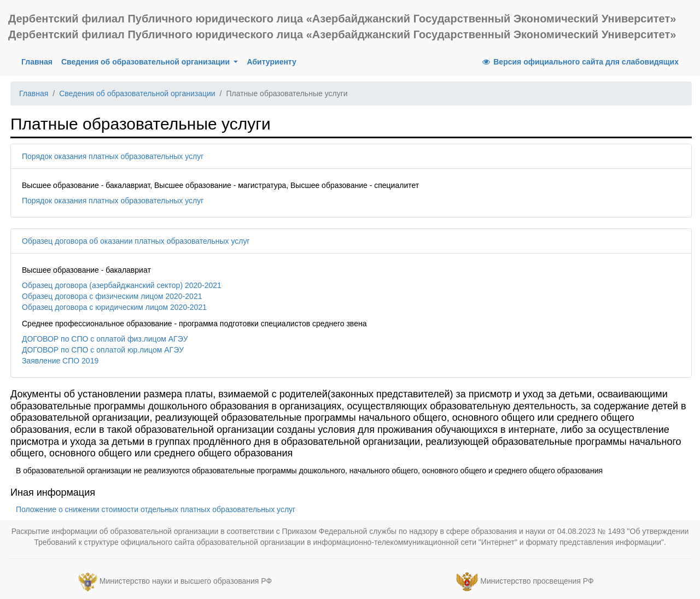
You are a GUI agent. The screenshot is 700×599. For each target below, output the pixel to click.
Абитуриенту (271, 62)
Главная (39, 61)
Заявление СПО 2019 (60, 361)
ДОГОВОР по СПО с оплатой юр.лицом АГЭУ (103, 350)
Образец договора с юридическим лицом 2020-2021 (114, 307)
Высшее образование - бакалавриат (86, 270)
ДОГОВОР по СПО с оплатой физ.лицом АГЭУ (105, 339)
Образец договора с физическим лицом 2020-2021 (112, 296)
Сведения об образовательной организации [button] (147, 62)
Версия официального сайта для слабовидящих (580, 62)
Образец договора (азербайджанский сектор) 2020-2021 (122, 285)
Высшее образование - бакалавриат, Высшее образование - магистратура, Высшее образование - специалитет (220, 185)
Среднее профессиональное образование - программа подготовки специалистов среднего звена (194, 324)
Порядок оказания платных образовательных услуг (113, 201)
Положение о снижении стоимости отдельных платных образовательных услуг (156, 509)
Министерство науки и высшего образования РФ (186, 581)
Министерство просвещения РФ (537, 581)
